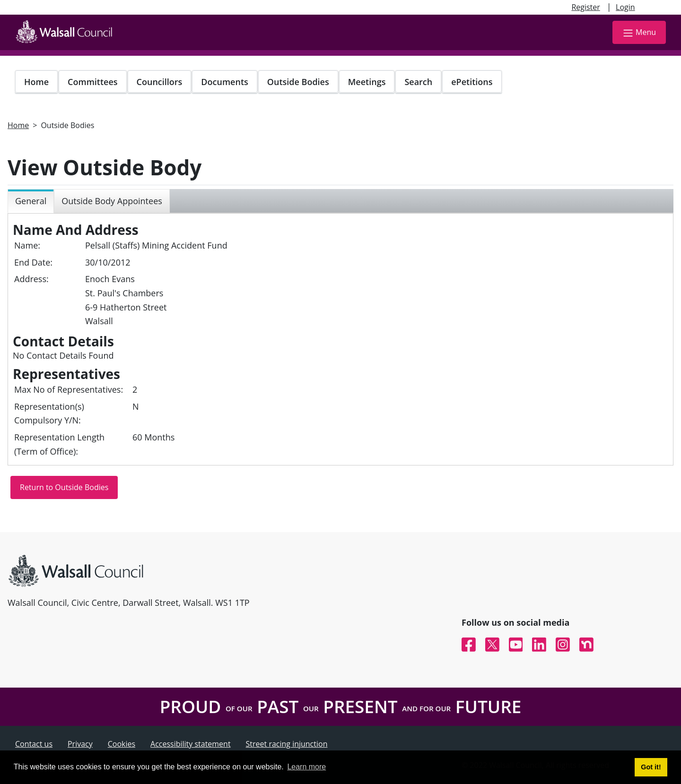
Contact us (34, 744)
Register (585, 7)
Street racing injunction (287, 744)
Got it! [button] (651, 767)
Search (418, 82)
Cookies (122, 744)
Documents (224, 82)
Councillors (160, 82)
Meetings (367, 82)
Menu (639, 33)
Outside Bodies (298, 82)
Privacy (80, 744)
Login (625, 7)
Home (36, 82)
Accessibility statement (191, 744)
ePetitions (472, 82)
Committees (93, 82)
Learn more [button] (306, 767)
